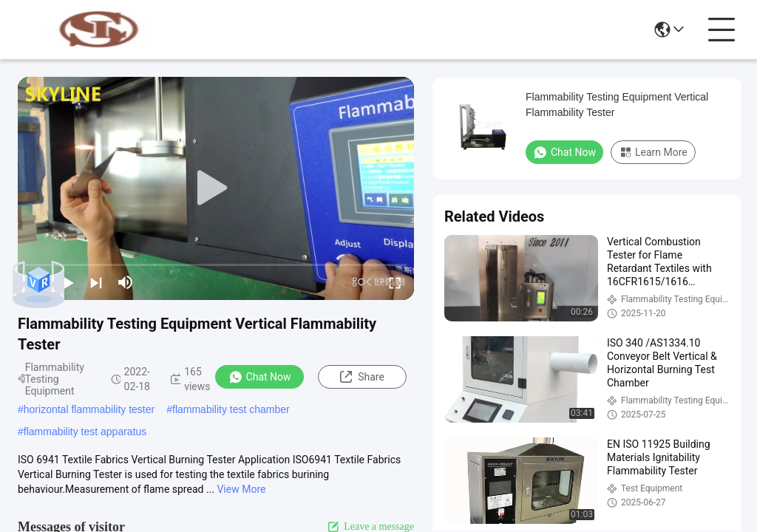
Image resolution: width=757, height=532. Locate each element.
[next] (96, 282)
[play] (216, 188)
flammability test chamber (231, 409)
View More (241, 489)
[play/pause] (67, 282)
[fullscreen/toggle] (395, 282)
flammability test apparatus (85, 432)
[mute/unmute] (126, 282)
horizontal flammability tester (89, 409)
